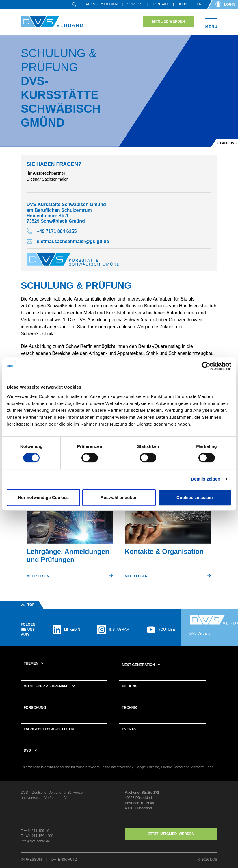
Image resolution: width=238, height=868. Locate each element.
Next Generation (138, 665)
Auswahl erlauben (119, 497)
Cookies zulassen (195, 497)
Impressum (31, 860)
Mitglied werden (168, 21)
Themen (31, 663)
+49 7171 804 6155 (57, 231)
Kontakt (161, 4)
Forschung (35, 708)
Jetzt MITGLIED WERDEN (171, 834)
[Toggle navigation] (211, 21)
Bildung (130, 686)
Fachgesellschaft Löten (49, 729)
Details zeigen (206, 479)
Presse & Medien (102, 4)
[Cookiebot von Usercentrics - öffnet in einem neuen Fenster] (206, 366)
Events (129, 729)
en (199, 4)
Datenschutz (64, 860)
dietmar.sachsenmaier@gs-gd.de (73, 241)
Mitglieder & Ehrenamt (46, 686)
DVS (27, 750)
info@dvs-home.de (35, 841)
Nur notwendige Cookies (43, 497)
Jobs (183, 4)
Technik (130, 708)
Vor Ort (135, 4)
